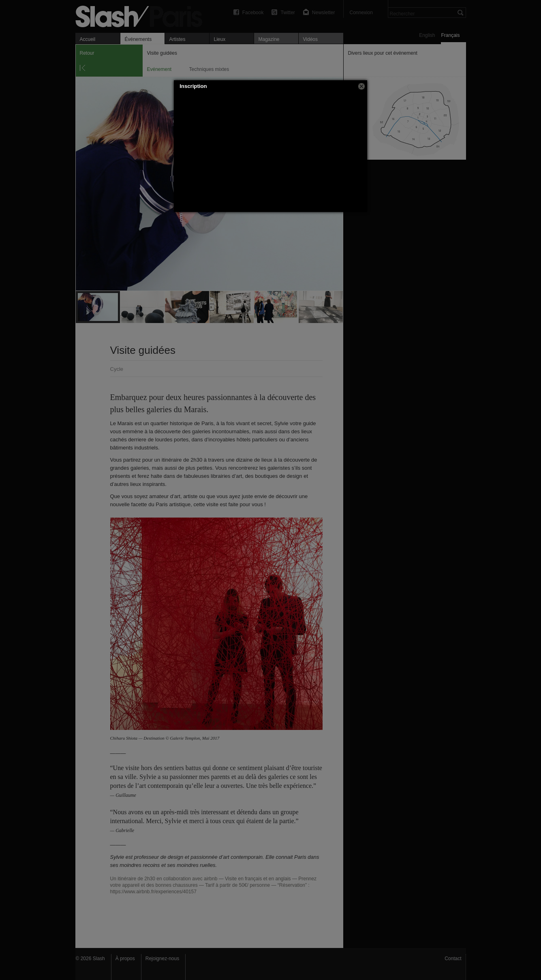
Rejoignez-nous (162, 959)
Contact (453, 959)
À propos (125, 959)
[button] (361, 86)
